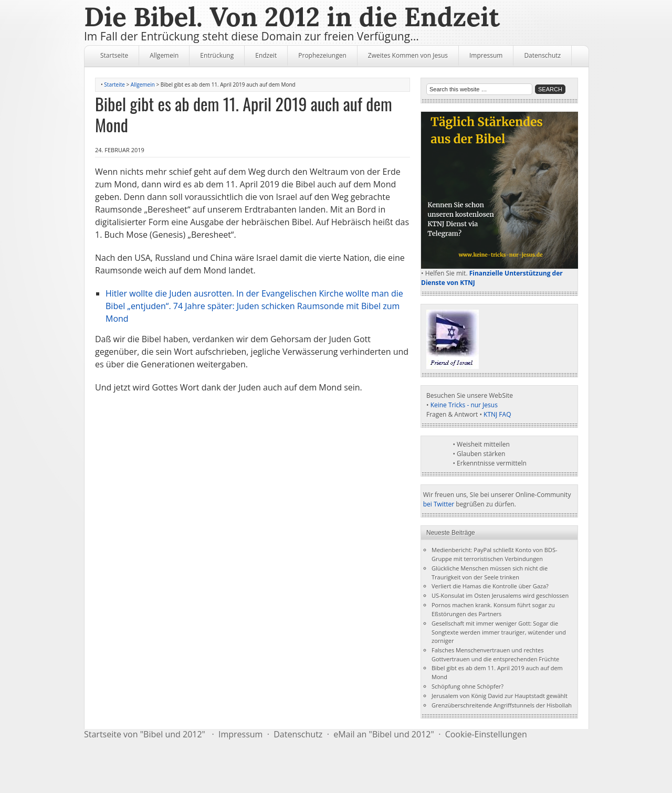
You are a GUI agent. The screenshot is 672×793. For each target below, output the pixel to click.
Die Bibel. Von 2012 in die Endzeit (292, 17)
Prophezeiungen (322, 55)
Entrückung (217, 55)
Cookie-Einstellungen (486, 734)
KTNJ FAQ (497, 414)
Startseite (114, 55)
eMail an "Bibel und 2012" (384, 734)
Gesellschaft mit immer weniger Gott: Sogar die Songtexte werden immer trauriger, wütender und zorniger (499, 632)
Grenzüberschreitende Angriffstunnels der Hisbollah (502, 705)
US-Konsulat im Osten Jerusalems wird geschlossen (500, 595)
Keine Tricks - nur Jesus (464, 405)
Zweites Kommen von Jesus (408, 55)
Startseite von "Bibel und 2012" (145, 734)
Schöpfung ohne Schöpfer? (468, 686)
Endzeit (266, 55)
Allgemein (164, 55)
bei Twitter (439, 504)
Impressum (486, 55)
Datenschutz (542, 55)
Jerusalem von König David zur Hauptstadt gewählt (500, 696)
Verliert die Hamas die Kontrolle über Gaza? (490, 586)
